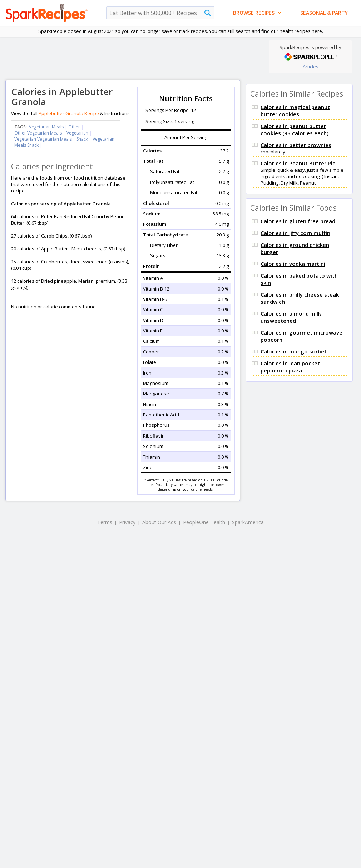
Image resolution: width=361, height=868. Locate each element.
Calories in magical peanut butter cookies (295, 111)
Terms (105, 522)
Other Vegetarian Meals (38, 133)
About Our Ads (159, 522)
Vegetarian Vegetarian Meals (43, 139)
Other (74, 127)
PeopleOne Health (204, 522)
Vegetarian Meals (46, 127)
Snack (82, 139)
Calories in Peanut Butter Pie (298, 163)
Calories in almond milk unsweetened (291, 317)
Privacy (127, 522)
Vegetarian (77, 133)
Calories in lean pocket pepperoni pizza (290, 367)
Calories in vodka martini (293, 264)
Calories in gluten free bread (298, 221)
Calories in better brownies (296, 145)
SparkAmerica (248, 522)
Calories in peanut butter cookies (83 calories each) (295, 130)
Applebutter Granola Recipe (69, 113)
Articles (311, 67)
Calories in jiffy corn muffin (295, 233)
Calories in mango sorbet (294, 351)
